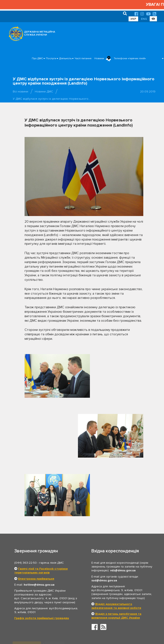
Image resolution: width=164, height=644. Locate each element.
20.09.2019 (148, 91)
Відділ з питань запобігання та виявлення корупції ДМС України (116, 547)
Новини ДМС (44, 91)
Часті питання (83, 58)
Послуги (51, 58)
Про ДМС (37, 58)
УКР (133, 19)
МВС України (31, 602)
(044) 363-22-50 (26, 494)
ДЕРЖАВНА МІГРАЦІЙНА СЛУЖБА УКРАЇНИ (40, 33)
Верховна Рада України (37, 589)
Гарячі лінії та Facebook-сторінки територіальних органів (41, 502)
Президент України (105, 589)
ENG (144, 19)
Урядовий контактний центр (110, 609)
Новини (99, 58)
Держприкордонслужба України (113, 602)
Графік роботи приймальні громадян (42, 550)
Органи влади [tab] (27, 577)
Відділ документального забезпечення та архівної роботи (116, 537)
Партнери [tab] (55, 577)
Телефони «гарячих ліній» (130, 58)
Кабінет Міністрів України (39, 595)
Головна (81, 628)
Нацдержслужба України (38, 609)
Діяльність (65, 58)
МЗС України (100, 595)
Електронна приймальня (36, 510)
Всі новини (20, 91)
